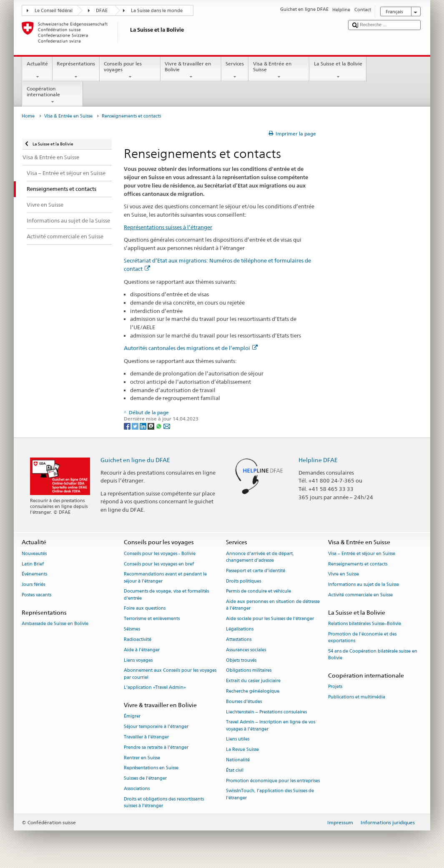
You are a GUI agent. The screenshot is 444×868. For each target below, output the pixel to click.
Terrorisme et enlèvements (152, 619)
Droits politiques (243, 581)
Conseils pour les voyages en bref (159, 564)
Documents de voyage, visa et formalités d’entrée (166, 595)
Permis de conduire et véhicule (258, 592)
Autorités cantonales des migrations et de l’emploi (191, 348)
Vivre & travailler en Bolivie (191, 70)
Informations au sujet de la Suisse (364, 585)
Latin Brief (33, 564)
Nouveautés (34, 554)
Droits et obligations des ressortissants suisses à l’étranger (164, 802)
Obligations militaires (249, 671)
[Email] (167, 426)
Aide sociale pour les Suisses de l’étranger (270, 619)
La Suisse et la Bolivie (338, 70)
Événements (34, 574)
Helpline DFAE (318, 460)
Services (235, 70)
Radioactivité (138, 639)
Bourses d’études (244, 702)
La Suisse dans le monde (157, 11)
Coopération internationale (53, 95)
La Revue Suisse (242, 750)
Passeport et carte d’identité (256, 571)
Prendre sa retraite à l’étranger (156, 747)
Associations (137, 789)
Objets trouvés (241, 660)
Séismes (132, 629)
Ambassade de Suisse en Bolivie (55, 624)
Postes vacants (36, 595)
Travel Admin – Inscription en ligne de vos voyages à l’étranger (271, 726)
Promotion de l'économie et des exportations (362, 637)
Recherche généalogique (253, 691)
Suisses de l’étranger (145, 779)
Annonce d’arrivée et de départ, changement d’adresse (260, 557)
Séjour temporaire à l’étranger (156, 727)
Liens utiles (238, 739)
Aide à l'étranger (142, 650)
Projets (335, 687)
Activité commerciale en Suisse (360, 595)
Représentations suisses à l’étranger (168, 227)
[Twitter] (136, 426)
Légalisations (240, 629)
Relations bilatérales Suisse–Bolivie (365, 624)
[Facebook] (128, 426)
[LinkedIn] (144, 426)
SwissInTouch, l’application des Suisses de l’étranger (270, 794)
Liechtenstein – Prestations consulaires (266, 712)
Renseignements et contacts (358, 564)
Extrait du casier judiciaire (253, 681)
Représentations (76, 70)
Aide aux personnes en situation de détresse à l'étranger (273, 605)
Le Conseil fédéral (54, 11)
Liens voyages (138, 660)
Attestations (239, 639)
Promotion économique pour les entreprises (273, 781)
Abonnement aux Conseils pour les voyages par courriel (170, 674)
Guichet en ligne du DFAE (135, 460)
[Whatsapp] (159, 426)
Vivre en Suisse (344, 574)
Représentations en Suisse (151, 768)
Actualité (37, 70)
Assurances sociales (246, 650)
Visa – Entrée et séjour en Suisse (362, 554)
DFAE (102, 11)
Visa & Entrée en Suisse (279, 70)
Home (28, 116)
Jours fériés (33, 585)
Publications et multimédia (357, 697)
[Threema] (152, 426)
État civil (235, 770)
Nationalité (238, 760)
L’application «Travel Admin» (155, 688)
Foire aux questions (145, 609)
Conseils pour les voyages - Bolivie (160, 554)
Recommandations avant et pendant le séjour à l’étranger (165, 578)
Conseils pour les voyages (130, 70)
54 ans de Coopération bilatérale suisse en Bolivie (373, 654)
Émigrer (132, 717)
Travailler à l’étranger (146, 737)
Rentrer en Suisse (142, 758)
